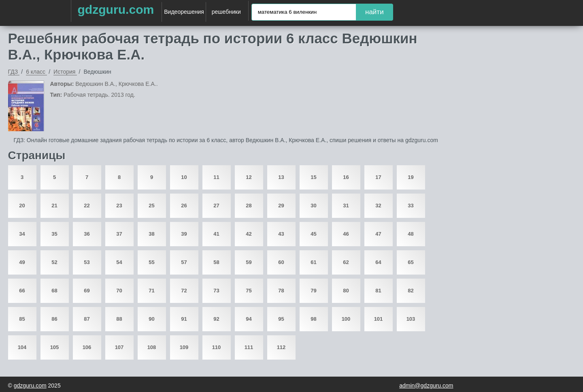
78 (281, 291)
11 (216, 177)
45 (313, 234)
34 (22, 234)
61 (313, 262)
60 (281, 262)
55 (151, 262)
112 (281, 347)
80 (346, 291)
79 (313, 291)
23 (119, 206)
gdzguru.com (116, 10)
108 (152, 347)
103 (411, 319)
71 (151, 291)
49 (22, 262)
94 (249, 319)
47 (378, 234)
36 (87, 234)
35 (54, 234)
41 (216, 234)
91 (184, 319)
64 (378, 262)
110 (217, 347)
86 (54, 319)
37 (119, 234)
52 (54, 262)
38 (151, 234)
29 (281, 206)
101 (379, 319)
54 (119, 262)
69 (87, 291)
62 (346, 262)
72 (184, 291)
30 (313, 206)
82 (411, 291)
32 (378, 206)
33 (411, 206)
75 (249, 291)
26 (184, 206)
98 (313, 319)
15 (313, 177)
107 (119, 347)
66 (22, 291)
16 (346, 177)
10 (184, 177)
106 (87, 347)
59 (249, 262)
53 (87, 262)
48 (411, 234)
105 (55, 347)
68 (54, 291)
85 (22, 319)
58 (216, 262)
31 (346, 206)
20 (22, 206)
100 (346, 319)
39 (184, 234)
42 (249, 234)
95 (281, 319)
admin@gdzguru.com (426, 386)
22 (87, 206)
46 (346, 234)
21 (54, 206)
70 (119, 291)
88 (119, 319)
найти (374, 12)
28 (249, 206)
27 (216, 206)
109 (184, 347)
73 (216, 291)
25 (151, 206)
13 (281, 177)
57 (184, 262)
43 (281, 234)
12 (249, 177)
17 (378, 177)
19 (411, 177)
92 (216, 319)
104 (22, 347)
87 (87, 319)
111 (249, 347)
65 (411, 262)
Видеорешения (184, 12)
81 (378, 291)
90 (151, 319)
